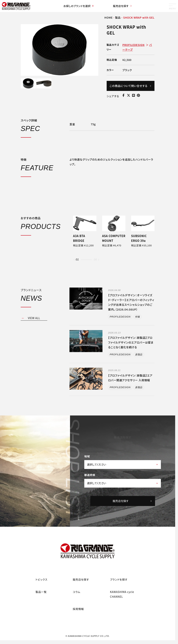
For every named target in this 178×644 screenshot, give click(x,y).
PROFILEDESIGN (133, 45)
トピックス (41, 589)
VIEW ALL (34, 327)
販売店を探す (123, 6)
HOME (108, 17)
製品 (118, 17)
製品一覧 (41, 601)
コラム (76, 601)
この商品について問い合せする (130, 88)
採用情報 (78, 618)
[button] (74, 269)
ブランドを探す (119, 589)
